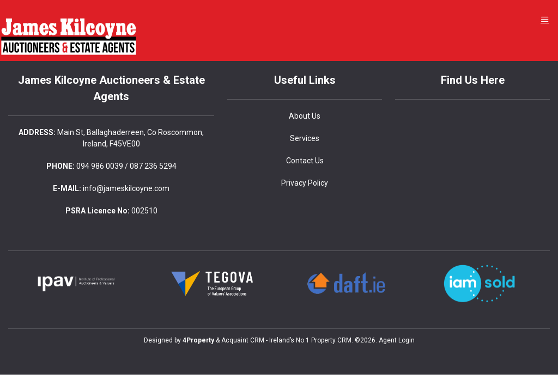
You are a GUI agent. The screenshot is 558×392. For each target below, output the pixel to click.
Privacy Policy (305, 183)
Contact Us (305, 161)
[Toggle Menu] (545, 19)
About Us (305, 116)
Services (305, 138)
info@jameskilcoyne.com (126, 188)
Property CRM (331, 340)
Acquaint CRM (243, 340)
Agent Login (397, 340)
